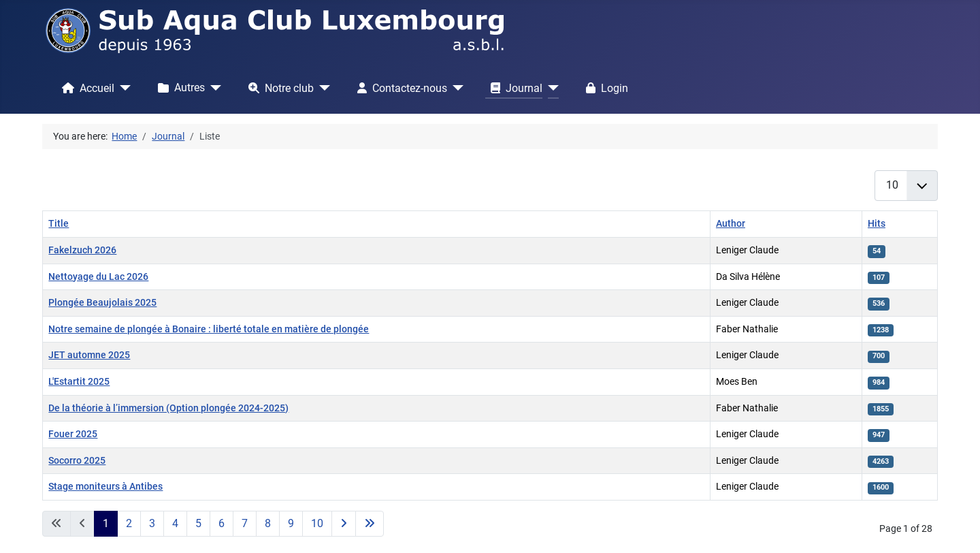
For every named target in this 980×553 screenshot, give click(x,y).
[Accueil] (122, 88)
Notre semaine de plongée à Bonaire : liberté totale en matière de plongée (209, 329)
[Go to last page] (370, 524)
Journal (514, 88)
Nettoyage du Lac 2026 (98, 277)
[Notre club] (322, 88)
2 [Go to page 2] (129, 523)
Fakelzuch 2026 (82, 250)
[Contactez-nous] (455, 88)
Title (59, 224)
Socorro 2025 (77, 461)
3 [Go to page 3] (152, 523)
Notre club (278, 88)
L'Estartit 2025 (79, 382)
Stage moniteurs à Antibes (105, 487)
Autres (179, 88)
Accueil (85, 88)
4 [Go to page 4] (175, 523)
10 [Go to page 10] (317, 523)
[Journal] (551, 88)
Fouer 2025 (73, 434)
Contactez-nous (399, 88)
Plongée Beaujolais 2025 (102, 303)
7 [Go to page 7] (245, 523)
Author (731, 224)
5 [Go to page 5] (198, 523)
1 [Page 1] (106, 523)
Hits (877, 224)
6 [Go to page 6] (222, 523)
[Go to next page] (344, 524)
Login (604, 88)
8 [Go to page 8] (268, 523)
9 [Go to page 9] (291, 523)
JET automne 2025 (89, 355)
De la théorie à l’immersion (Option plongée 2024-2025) (168, 408)
